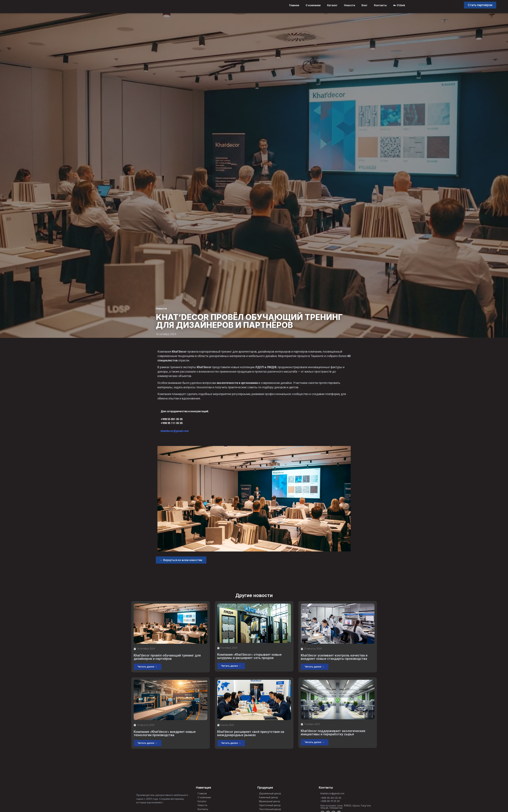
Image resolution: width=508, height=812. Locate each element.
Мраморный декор (270, 801)
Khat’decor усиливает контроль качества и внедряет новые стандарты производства (334, 657)
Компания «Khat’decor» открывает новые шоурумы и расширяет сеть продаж (249, 656)
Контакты (380, 5)
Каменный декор (268, 797)
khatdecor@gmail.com (175, 431)
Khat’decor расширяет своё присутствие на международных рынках (251, 734)
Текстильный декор (270, 809)
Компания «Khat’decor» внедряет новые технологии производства (165, 734)
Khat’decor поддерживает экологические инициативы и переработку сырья (333, 733)
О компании (313, 5)
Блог (364, 5)
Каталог (332, 5)
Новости (350, 5)
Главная (294, 5)
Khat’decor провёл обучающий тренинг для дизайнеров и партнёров (167, 657)
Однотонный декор (270, 805)
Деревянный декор (270, 794)
